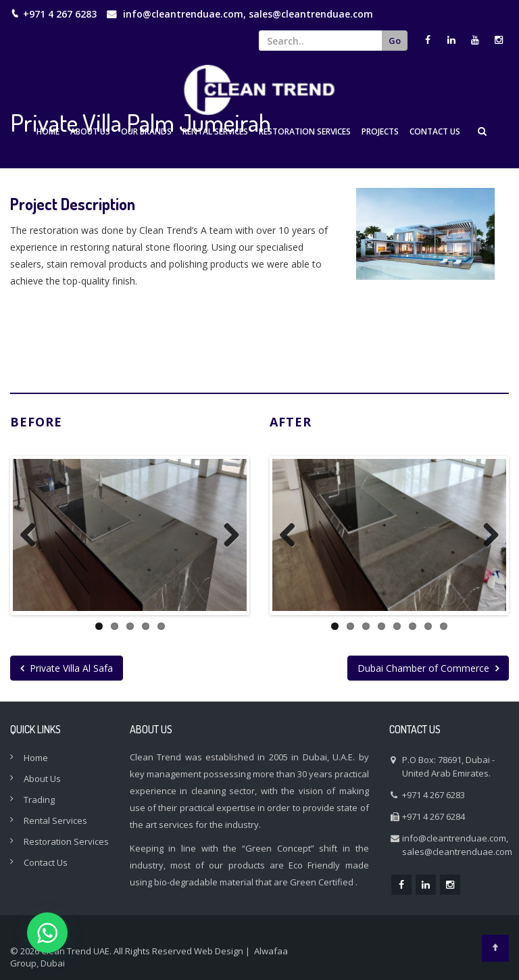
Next (226, 535)
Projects (380, 131)
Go (395, 41)
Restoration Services (305, 131)
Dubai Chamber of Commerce (428, 667)
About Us (90, 131)
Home (48, 131)
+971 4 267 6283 (434, 793)
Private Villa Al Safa (67, 667)
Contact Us (435, 131)
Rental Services (215, 131)
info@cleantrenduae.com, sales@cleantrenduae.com (248, 14)
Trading (39, 798)
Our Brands (146, 131)
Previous (33, 535)
